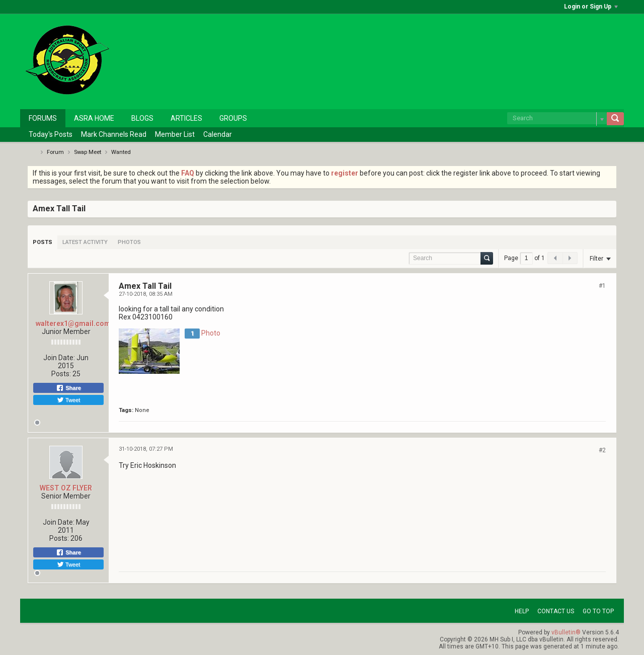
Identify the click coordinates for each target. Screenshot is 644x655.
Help (522, 611)
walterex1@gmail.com (73, 323)
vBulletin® (566, 632)
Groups (233, 118)
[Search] (557, 118)
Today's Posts (51, 134)
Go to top (598, 611)
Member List (175, 134)
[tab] (43, 242)
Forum (55, 152)
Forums (43, 118)
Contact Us (556, 611)
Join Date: (59, 358)
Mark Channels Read (114, 134)
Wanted (121, 152)
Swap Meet (88, 152)
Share (68, 388)
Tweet (68, 400)
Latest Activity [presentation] (85, 242)
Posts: (61, 374)
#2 (602, 450)
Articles (186, 118)
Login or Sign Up (591, 7)
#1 (602, 286)
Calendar (218, 134)
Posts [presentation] (43, 242)
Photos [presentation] (129, 242)
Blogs (142, 118)
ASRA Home (94, 118)
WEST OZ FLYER (66, 488)
